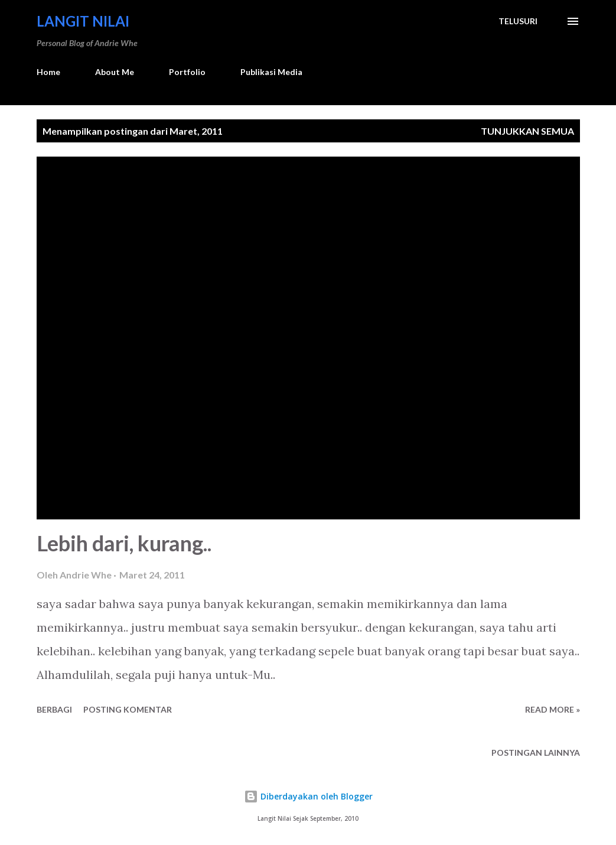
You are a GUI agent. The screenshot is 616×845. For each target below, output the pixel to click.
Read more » (553, 709)
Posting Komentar (128, 709)
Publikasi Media (271, 72)
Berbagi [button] (54, 709)
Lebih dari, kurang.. (124, 543)
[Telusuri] (518, 21)
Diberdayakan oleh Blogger (308, 796)
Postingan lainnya (536, 753)
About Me (115, 72)
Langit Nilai (83, 21)
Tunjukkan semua (527, 131)
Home (48, 72)
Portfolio (187, 72)
